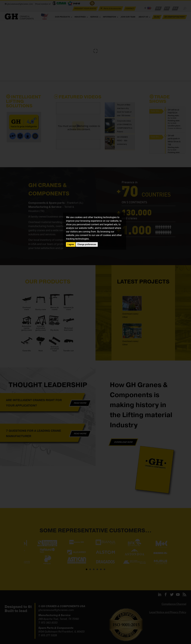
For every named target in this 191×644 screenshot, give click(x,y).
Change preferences (87, 244)
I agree (71, 244)
